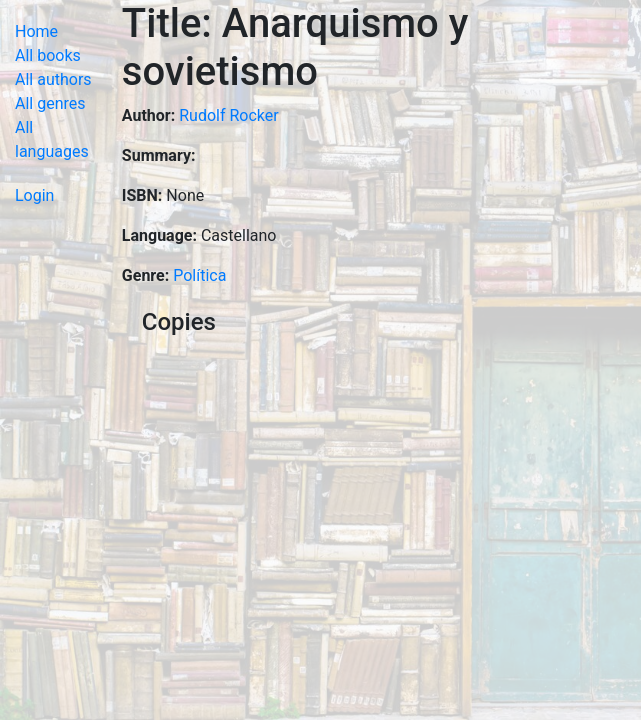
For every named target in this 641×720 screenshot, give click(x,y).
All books (48, 55)
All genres (50, 103)
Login (34, 195)
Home (36, 31)
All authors (53, 79)
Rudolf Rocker (228, 115)
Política (199, 275)
